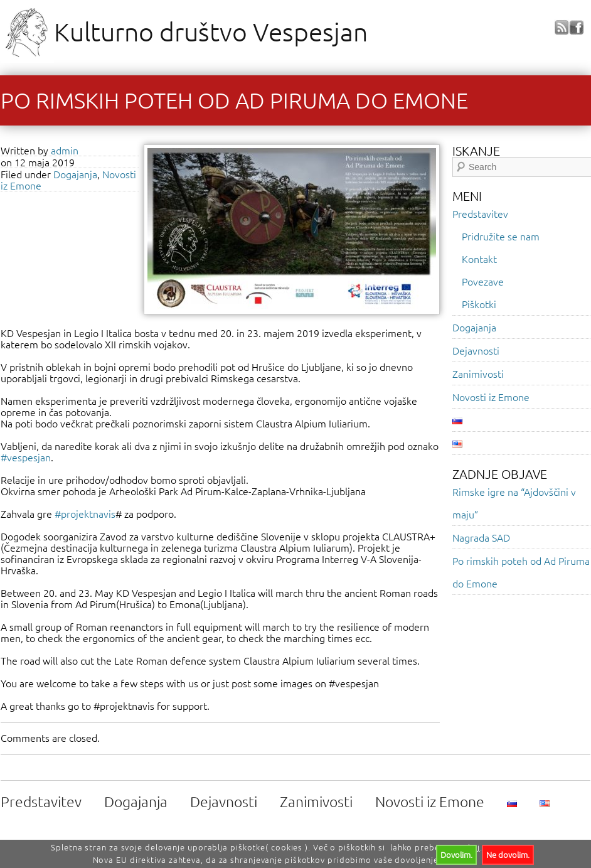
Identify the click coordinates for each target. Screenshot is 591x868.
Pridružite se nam (501, 236)
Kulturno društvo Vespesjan (211, 31)
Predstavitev (480, 213)
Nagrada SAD (481, 537)
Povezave (483, 281)
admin (65, 150)
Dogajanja (75, 174)
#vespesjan (26, 457)
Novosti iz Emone (491, 397)
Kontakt (479, 259)
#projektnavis (85, 513)
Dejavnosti (476, 350)
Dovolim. (456, 855)
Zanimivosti (478, 373)
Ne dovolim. (508, 855)
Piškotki (479, 304)
